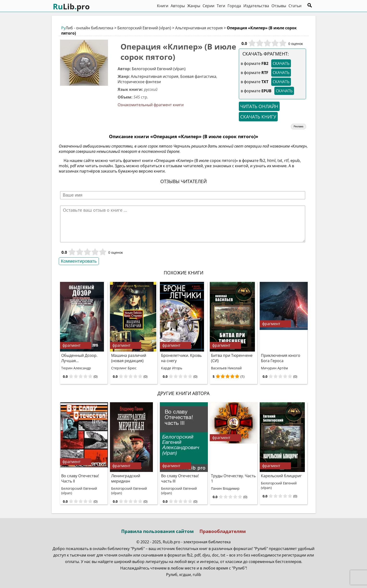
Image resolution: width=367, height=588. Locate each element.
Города (234, 6)
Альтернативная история (199, 28)
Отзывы (279, 6)
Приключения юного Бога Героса (281, 358)
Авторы (178, 6)
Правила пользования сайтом (157, 531)
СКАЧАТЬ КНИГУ (258, 117)
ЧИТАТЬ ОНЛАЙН (259, 106)
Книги (163, 6)
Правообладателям (223, 531)
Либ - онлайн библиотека (87, 28)
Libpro (71, 6)
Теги (221, 6)
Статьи (295, 6)
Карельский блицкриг (281, 476)
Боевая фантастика (198, 76)
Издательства (256, 6)
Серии (208, 6)
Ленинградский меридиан (126, 478)
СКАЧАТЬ (281, 63)
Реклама (298, 127)
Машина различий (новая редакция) (129, 358)
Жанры (194, 6)
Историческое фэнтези (139, 82)
